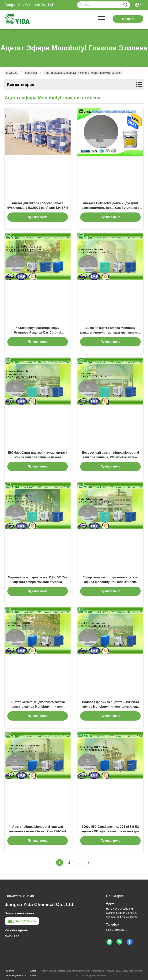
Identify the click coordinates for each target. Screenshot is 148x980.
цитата (128, 19)
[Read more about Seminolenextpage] (79, 863)
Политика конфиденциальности (15, 973)
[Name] (125, 5)
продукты (31, 73)
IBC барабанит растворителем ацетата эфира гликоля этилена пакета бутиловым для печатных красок (38, 457)
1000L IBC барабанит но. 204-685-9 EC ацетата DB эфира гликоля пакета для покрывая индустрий (110, 831)
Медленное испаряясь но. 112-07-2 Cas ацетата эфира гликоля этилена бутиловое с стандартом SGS (38, 582)
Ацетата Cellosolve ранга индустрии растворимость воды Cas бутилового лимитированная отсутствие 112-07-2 (110, 208)
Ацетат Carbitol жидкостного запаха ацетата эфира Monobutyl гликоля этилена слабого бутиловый (38, 707)
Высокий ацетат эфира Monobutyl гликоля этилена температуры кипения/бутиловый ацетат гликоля (110, 332)
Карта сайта (33, 973)
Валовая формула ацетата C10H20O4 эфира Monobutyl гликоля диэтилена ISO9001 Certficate (111, 707)
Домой (12, 73)
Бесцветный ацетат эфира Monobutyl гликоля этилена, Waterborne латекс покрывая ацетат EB (110, 457)
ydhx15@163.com (22, 921)
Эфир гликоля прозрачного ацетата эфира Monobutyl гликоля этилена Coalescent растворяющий (110, 582)
